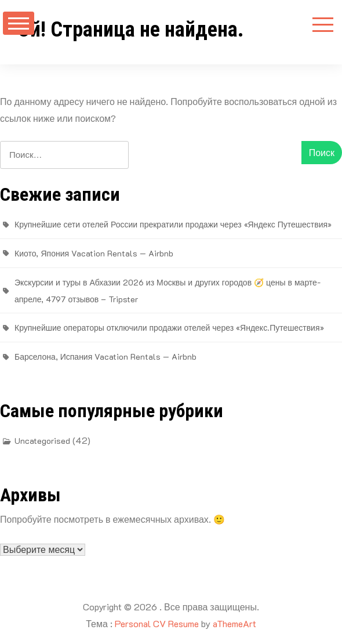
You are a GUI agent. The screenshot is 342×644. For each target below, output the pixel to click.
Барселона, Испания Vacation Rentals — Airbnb (105, 357)
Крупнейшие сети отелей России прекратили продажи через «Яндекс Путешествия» (173, 224)
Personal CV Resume (157, 623)
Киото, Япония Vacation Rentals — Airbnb (94, 253)
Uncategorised (42, 441)
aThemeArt (234, 623)
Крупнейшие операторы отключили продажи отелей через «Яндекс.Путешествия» (169, 328)
